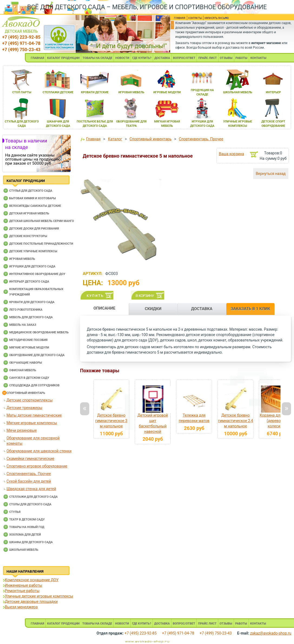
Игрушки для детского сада (32, 266)
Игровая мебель (22, 259)
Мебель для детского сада (31, 317)
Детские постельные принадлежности (41, 244)
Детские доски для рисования (34, 229)
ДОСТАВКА (162, 58)
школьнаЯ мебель (238, 92)
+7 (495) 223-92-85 (21, 37)
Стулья (15, 512)
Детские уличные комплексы (33, 251)
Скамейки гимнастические (30, 459)
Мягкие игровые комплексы (32, 423)
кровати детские (95, 92)
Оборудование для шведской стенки (39, 451)
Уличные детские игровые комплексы (39, 596)
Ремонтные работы (22, 591)
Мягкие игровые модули (29, 348)
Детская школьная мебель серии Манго (42, 221)
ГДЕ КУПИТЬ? (142, 58)
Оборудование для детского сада (37, 355)
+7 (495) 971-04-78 (21, 43)
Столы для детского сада (30, 504)
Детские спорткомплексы (29, 400)
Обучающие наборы (26, 363)
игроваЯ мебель (131, 92)
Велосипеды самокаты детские (35, 206)
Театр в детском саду (27, 519)
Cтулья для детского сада (31, 191)
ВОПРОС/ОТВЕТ (184, 58)
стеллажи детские (58, 92)
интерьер (273, 92)
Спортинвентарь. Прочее (29, 474)
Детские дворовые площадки (31, 602)
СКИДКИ (153, 309)
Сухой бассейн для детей (29, 481)
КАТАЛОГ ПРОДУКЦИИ (63, 58)
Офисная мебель (23, 370)
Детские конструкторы (28, 236)
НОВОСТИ (122, 58)
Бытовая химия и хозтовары (32, 198)
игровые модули (167, 92)
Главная (93, 139)
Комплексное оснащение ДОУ (32, 580)
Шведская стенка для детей (31, 489)
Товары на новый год (27, 527)
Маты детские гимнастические (34, 415)
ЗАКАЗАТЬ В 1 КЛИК (250, 309)
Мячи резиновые (22, 430)
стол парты (22, 92)
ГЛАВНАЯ (38, 58)
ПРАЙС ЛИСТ (207, 58)
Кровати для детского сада (32, 302)
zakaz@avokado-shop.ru (271, 633)
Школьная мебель (24, 550)
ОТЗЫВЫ (226, 58)
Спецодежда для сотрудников (34, 385)
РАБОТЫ (242, 58)
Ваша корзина (231, 154)
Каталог (115, 139)
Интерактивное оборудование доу (37, 274)
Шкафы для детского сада (31, 542)
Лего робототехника (26, 310)
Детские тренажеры (24, 408)
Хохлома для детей (25, 535)
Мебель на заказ (23, 325)
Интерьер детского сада (29, 282)
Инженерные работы (24, 585)
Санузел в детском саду (29, 378)
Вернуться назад (271, 174)
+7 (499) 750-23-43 (21, 50)
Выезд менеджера (21, 607)
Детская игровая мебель (29, 213)
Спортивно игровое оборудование (37, 466)
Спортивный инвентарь (26, 393)
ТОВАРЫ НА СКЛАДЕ (97, 58)
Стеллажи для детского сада (33, 497)
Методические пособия (28, 340)
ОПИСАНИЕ (104, 308)
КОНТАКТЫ (258, 58)
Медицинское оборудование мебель (39, 332)
